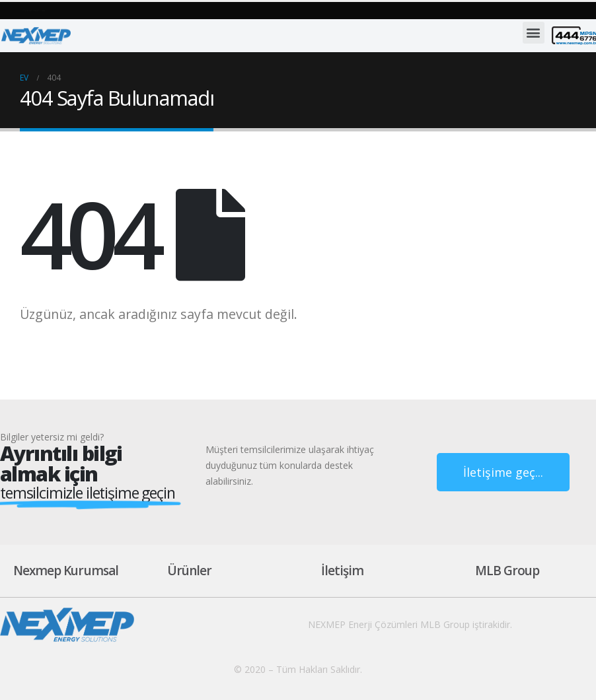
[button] (122, 10)
